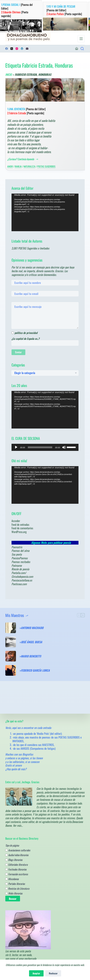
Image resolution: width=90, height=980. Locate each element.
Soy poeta (17, 554)
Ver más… (18, 825)
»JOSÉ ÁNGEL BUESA (31, 642)
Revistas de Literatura (17, 888)
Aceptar (36, 973)
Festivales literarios (16, 869)
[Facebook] (7, 49)
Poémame (17, 566)
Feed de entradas (20, 525)
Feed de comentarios (22, 528)
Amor (10, 166)
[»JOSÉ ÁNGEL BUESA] (11, 642)
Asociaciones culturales (18, 850)
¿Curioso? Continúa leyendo (23, 159)
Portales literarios (15, 884)
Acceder (16, 521)
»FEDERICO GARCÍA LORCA (35, 670)
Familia (18, 166)
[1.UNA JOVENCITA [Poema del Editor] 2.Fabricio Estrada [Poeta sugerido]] (45, 90)
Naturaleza (29, 166)
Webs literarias (14, 893)
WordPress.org (19, 532)
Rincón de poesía (20, 569)
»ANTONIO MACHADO (31, 628)
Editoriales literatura (16, 864)
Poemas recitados (21, 562)
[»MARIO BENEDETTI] (11, 656)
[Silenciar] (64, 447)
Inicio (9, 75)
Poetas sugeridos (46, 166)
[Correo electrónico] (27, 49)
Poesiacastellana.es (22, 580)
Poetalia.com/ (19, 573)
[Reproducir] (16, 447)
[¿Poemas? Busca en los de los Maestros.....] (82, 49)
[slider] (40, 447)
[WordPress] (22, 49)
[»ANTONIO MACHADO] (11, 628)
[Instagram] (17, 49)
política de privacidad (26, 333)
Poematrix (17, 547)
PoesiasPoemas (20, 558)
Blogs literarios (14, 860)
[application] (45, 212)
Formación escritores (17, 874)
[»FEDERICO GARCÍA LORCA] (11, 670)
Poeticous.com (19, 584)
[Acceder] (77, 49)
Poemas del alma (20, 551)
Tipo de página (12, 845)
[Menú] (81, 39)
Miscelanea (12, 879)
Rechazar (53, 973)
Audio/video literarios (17, 855)
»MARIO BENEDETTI (30, 656)
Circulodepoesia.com (22, 577)
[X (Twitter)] (12, 49)
